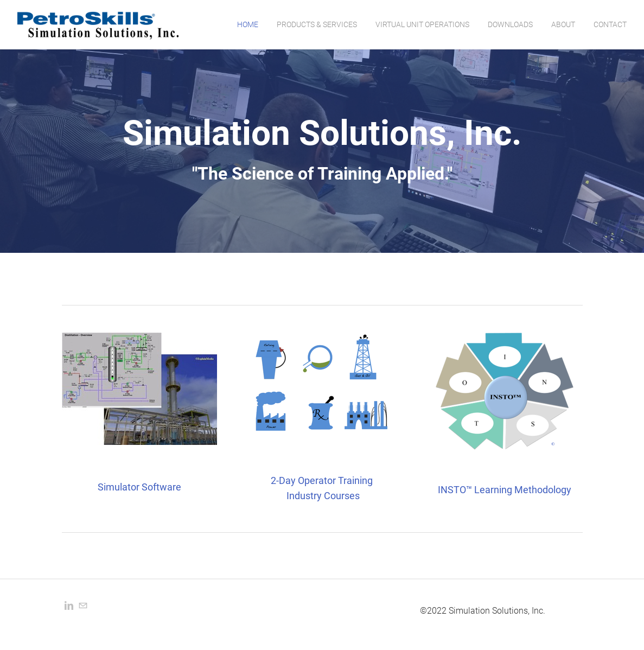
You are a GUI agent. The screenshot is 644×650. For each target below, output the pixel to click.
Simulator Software (139, 487)
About (563, 24)
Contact (610, 24)
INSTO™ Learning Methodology (505, 490)
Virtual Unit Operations (422, 24)
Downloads (510, 24)
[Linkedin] (69, 606)
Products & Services (317, 24)
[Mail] (83, 606)
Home (248, 24)
